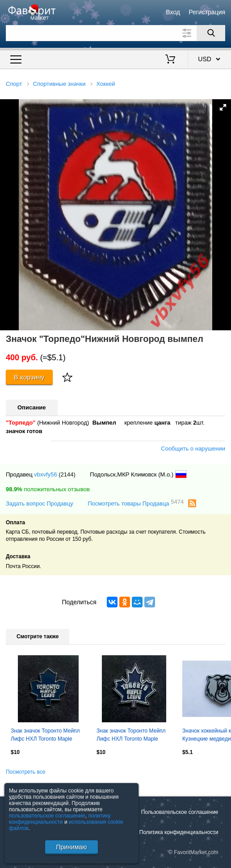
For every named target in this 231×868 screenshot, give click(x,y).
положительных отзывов (48, 489)
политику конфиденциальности (60, 819)
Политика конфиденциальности (179, 832)
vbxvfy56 (45, 474)
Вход (173, 12)
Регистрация (207, 12)
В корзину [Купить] (29, 377)
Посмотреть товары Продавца (136, 503)
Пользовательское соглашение (180, 812)
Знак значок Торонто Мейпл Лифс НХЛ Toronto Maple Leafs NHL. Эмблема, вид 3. (131, 736)
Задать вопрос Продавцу (40, 504)
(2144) (67, 474)
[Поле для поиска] (115, 33)
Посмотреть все (25, 772)
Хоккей (106, 84)
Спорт (14, 84)
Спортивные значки (59, 84)
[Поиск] (211, 33)
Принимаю (71, 847)
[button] (223, 107)
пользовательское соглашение (47, 816)
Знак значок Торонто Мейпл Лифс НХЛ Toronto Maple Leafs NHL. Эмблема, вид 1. (45, 736)
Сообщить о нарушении (193, 449)
